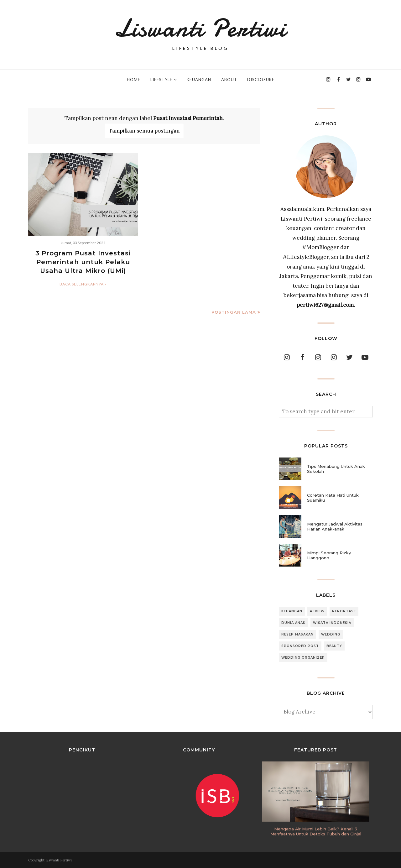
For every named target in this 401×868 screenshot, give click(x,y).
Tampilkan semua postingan (144, 131)
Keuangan (292, 611)
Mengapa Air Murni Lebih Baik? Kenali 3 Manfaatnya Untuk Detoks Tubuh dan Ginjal (316, 831)
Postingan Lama (234, 312)
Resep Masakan (297, 634)
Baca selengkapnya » (83, 284)
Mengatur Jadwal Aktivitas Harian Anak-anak (335, 526)
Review (317, 611)
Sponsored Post (300, 646)
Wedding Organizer (303, 658)
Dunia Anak (293, 623)
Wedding (331, 634)
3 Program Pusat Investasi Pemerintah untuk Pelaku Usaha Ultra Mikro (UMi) (83, 262)
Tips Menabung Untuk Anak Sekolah (336, 469)
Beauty (334, 646)
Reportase (344, 611)
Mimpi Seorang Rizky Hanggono (329, 555)
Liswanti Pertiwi (200, 28)
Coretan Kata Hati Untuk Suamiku (333, 498)
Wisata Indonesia (332, 623)
